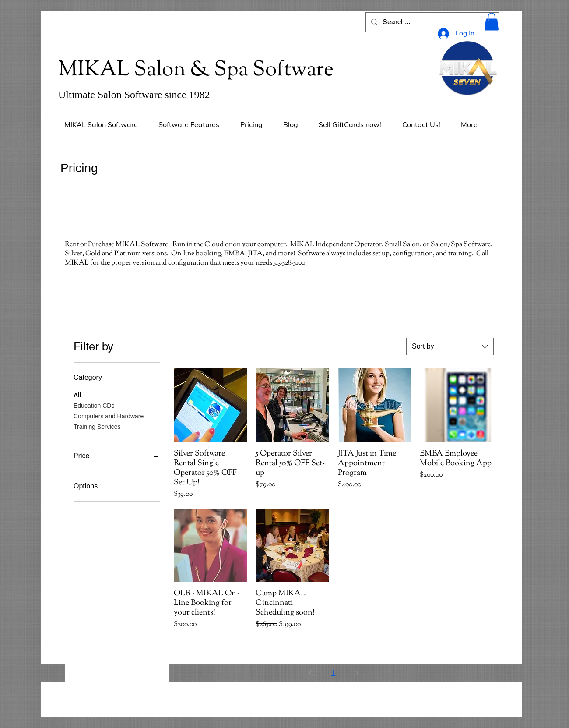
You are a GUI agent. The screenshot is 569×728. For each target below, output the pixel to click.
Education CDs (94, 405)
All (77, 394)
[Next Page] (356, 673)
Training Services (97, 426)
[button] (492, 22)
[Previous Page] (311, 673)
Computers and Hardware (109, 415)
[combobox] (450, 346)
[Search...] (431, 22)
